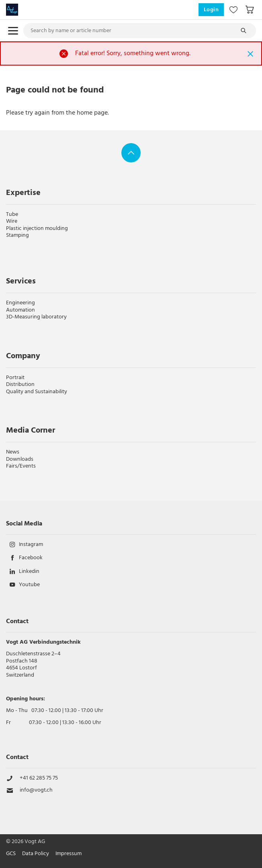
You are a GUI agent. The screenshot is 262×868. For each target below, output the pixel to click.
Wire (12, 221)
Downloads (20, 459)
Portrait (15, 378)
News (13, 452)
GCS (11, 854)
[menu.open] (13, 31)
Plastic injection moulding (37, 229)
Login (211, 10)
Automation (20, 310)
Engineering (20, 303)
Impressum (69, 854)
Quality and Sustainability (37, 392)
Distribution (20, 385)
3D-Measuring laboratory (36, 317)
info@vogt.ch (36, 790)
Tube (12, 214)
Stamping (17, 235)
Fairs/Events (21, 466)
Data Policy (36, 854)
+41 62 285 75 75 (39, 778)
